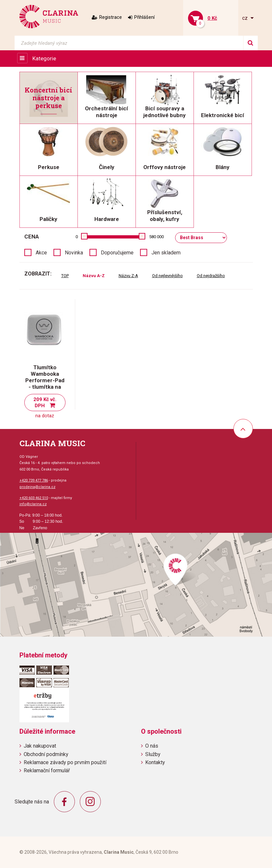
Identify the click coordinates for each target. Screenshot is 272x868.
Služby (153, 754)
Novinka (74, 253)
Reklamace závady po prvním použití (65, 762)
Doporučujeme (117, 253)
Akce (41, 253)
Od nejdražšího (211, 276)
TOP (65, 276)
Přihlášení (144, 17)
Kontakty (155, 762)
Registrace (111, 17)
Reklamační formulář (47, 770)
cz (246, 18)
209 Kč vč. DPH (45, 403)
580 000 (156, 237)
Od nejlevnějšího (167, 276)
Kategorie (44, 58)
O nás (152, 746)
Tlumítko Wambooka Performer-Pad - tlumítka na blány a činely (45, 380)
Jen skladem (166, 253)
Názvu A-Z (94, 276)
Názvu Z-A (128, 276)
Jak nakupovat (40, 746)
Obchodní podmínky (46, 754)
